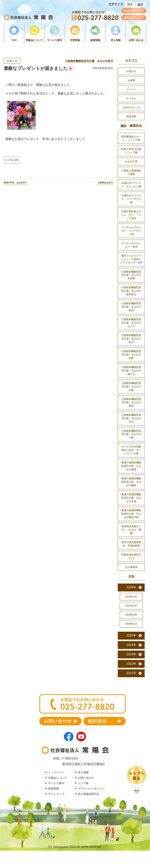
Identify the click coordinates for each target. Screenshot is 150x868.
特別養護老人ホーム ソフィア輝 (131, 138)
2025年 (131, 635)
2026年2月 (131, 615)
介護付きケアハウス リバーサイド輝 (131, 199)
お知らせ (12, 61)
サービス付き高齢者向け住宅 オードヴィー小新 (131, 450)
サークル (131, 98)
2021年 (131, 673)
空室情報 (75, 40)
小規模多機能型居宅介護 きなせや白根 (131, 386)
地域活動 (131, 116)
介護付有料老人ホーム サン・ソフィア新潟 (131, 215)
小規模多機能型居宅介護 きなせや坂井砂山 (131, 291)
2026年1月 (131, 624)
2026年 (131, 587)
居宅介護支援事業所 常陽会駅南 (131, 544)
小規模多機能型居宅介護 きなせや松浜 (131, 307)
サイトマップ (56, 794)
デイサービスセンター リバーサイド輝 (131, 231)
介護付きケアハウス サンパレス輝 (131, 185)
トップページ (56, 772)
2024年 (131, 645)
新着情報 (95, 40)
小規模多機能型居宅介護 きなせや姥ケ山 (131, 371)
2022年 (131, 664)
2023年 (131, 654)
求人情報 (116, 40)
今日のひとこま (131, 107)
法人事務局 (131, 567)
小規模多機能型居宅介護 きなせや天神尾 (131, 275)
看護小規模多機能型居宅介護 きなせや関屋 (131, 466)
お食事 (131, 80)
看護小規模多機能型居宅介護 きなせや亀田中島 (131, 514)
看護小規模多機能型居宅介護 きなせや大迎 (131, 498)
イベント (131, 89)
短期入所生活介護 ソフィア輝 (132, 151)
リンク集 (83, 783)
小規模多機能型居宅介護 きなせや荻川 (89, 61)
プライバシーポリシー (91, 789)
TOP (14, 40)
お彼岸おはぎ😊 (105, 183)
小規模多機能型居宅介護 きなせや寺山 (131, 418)
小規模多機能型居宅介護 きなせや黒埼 (131, 402)
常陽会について (34, 40)
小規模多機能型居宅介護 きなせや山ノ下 (131, 323)
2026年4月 (131, 597)
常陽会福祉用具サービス (131, 556)
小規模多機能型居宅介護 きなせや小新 (131, 434)
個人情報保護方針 (89, 794)
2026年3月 (131, 606)
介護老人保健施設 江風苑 (132, 172)
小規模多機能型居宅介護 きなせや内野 (131, 355)
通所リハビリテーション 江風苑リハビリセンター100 (131, 259)
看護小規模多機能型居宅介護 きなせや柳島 (131, 482)
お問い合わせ (136, 40)
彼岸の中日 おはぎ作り (15, 183)
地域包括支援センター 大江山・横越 (131, 530)
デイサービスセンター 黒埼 (131, 245)
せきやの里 (131, 162)
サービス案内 (55, 40)
